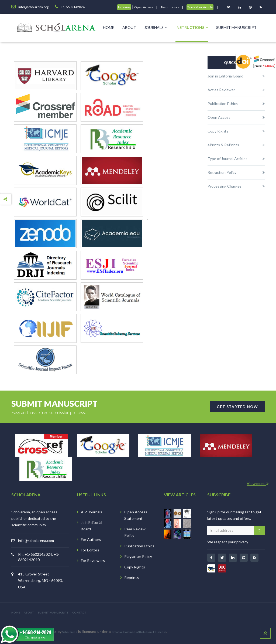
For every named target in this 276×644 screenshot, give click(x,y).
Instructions (192, 27)
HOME (16, 612)
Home (109, 27)
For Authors (91, 539)
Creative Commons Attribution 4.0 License (139, 632)
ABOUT (29, 612)
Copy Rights (135, 567)
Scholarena (70, 632)
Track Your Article (200, 7)
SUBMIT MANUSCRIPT (53, 612)
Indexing (124, 7)
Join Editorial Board (92, 526)
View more (258, 483)
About (129, 27)
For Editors (90, 550)
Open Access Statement (136, 515)
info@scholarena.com (36, 540)
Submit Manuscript (236, 27)
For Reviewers (93, 560)
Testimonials (170, 7)
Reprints (132, 577)
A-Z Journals (92, 512)
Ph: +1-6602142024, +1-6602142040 (39, 557)
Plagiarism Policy (138, 556)
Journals (156, 27)
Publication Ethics (139, 546)
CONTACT (79, 612)
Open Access (144, 7)
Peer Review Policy (135, 532)
